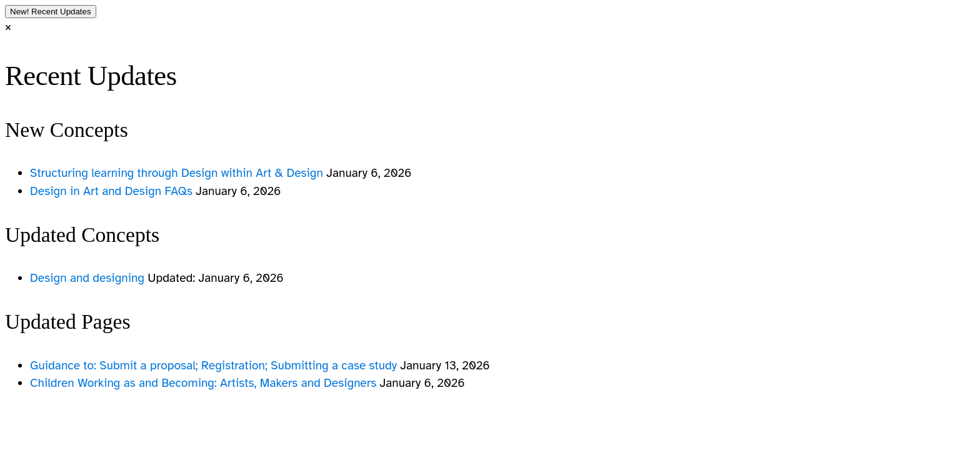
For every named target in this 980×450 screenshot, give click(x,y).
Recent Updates (51, 12)
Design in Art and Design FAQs (113, 191)
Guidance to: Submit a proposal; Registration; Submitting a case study (215, 366)
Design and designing (89, 278)
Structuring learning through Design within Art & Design (178, 173)
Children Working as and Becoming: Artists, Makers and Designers (205, 383)
